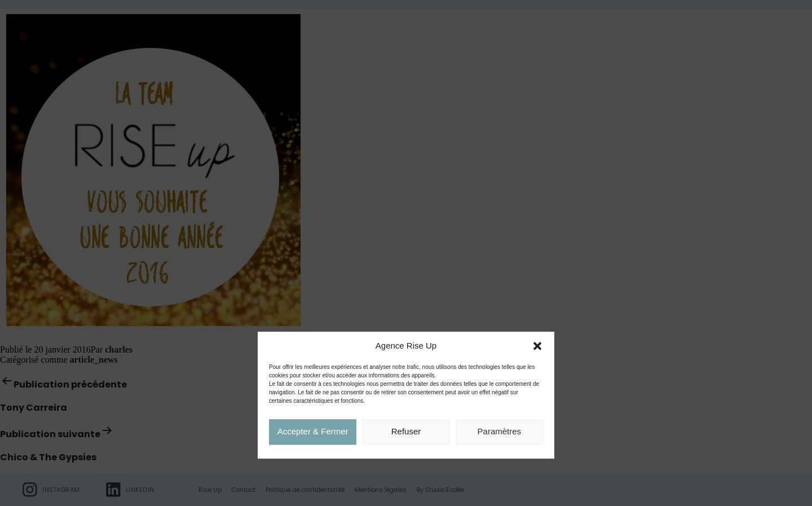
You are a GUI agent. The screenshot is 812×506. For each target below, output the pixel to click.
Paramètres (500, 432)
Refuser (406, 432)
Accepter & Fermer (313, 432)
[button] (537, 347)
